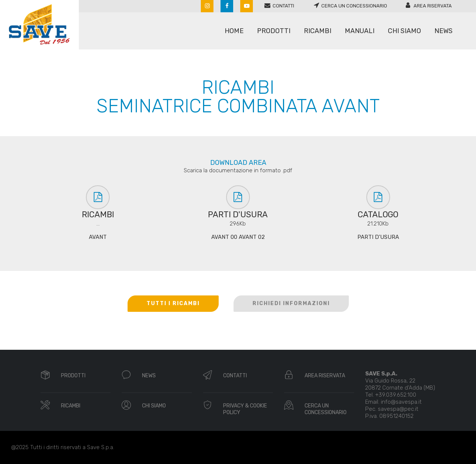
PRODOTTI (73, 376)
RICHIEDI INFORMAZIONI (291, 303)
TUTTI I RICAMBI (173, 303)
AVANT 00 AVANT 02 (238, 237)
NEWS (149, 376)
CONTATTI (235, 376)
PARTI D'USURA (378, 237)
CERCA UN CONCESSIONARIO (326, 409)
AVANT (98, 237)
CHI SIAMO (154, 406)
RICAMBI (71, 406)
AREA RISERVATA (325, 376)
